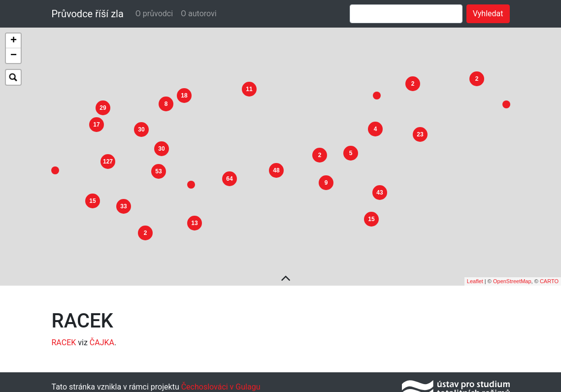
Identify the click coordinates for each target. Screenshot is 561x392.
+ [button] (14, 41)
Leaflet (475, 277)
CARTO (549, 277)
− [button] (14, 56)
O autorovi (199, 14)
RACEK (64, 339)
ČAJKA (102, 339)
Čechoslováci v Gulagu (220, 383)
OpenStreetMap (512, 277)
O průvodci (154, 14)
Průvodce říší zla (88, 14)
